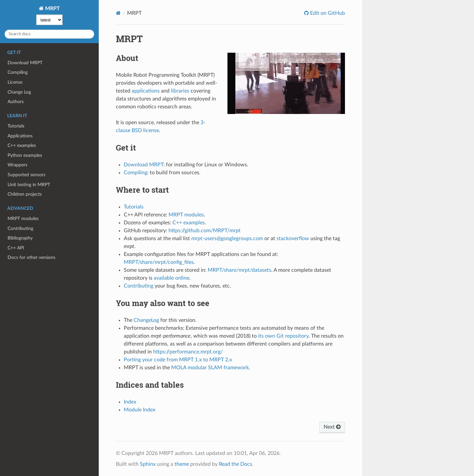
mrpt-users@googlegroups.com (227, 238)
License (15, 82)
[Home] (118, 13)
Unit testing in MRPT (29, 185)
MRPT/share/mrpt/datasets (239, 270)
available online (171, 278)
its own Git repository (283, 336)
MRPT (52, 9)
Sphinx (148, 464)
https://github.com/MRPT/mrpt (205, 231)
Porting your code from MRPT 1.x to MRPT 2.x (178, 360)
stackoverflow (293, 238)
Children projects (25, 194)
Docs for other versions (31, 257)
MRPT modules (23, 219)
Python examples (25, 155)
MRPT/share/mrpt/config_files (159, 262)
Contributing (20, 228)
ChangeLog (146, 320)
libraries (180, 91)
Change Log (19, 92)
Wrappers (17, 165)
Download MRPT (25, 63)
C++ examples (22, 145)
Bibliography (20, 238)
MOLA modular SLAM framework (210, 368)
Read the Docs (236, 464)
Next (332, 427)
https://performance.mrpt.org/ (188, 352)
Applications (20, 136)
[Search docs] (49, 34)
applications (146, 91)
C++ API (16, 248)
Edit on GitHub (327, 13)
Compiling (18, 72)
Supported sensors (26, 175)
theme (182, 464)
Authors (16, 102)
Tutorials (16, 126)
